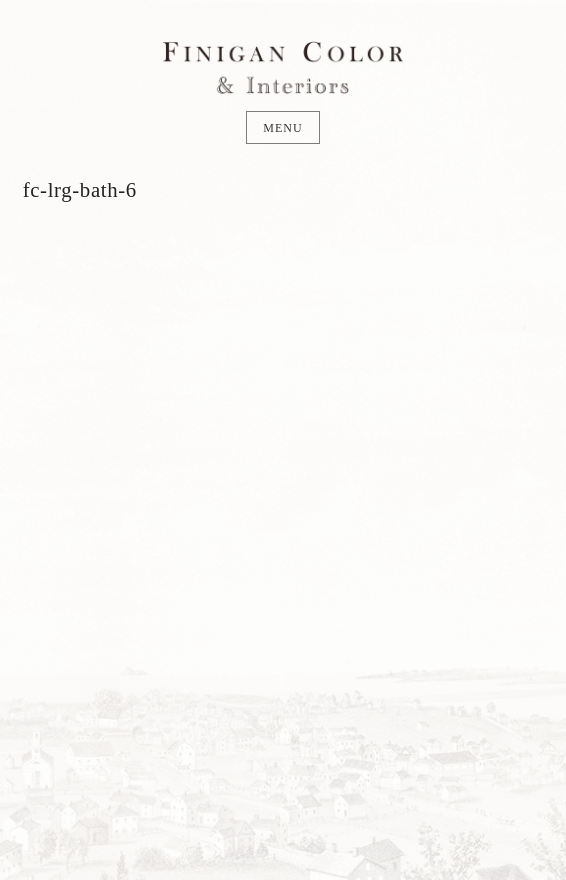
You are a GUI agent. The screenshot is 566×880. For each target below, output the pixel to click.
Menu (282, 128)
